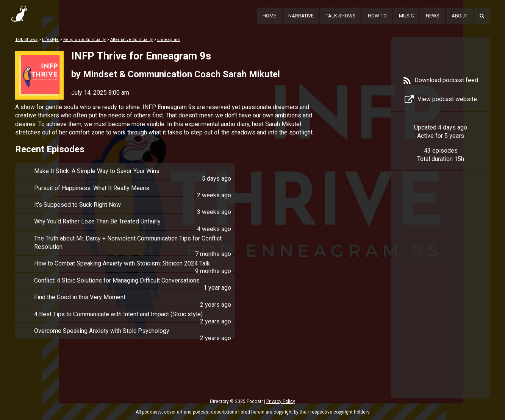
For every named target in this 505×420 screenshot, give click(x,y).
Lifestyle (50, 40)
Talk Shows (341, 16)
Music (406, 16)
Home (269, 16)
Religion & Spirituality (84, 40)
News (433, 16)
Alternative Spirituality (131, 40)
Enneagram (169, 40)
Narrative (301, 16)
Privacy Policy (281, 401)
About (460, 16)
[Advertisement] (441, 296)
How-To (377, 16)
